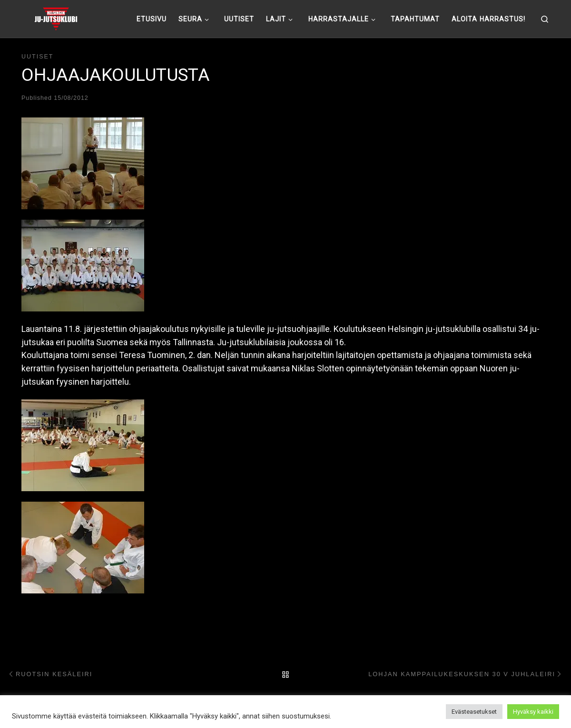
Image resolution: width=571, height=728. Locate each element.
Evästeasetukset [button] (474, 712)
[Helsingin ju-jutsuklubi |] (56, 18)
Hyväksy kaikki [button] (533, 712)
